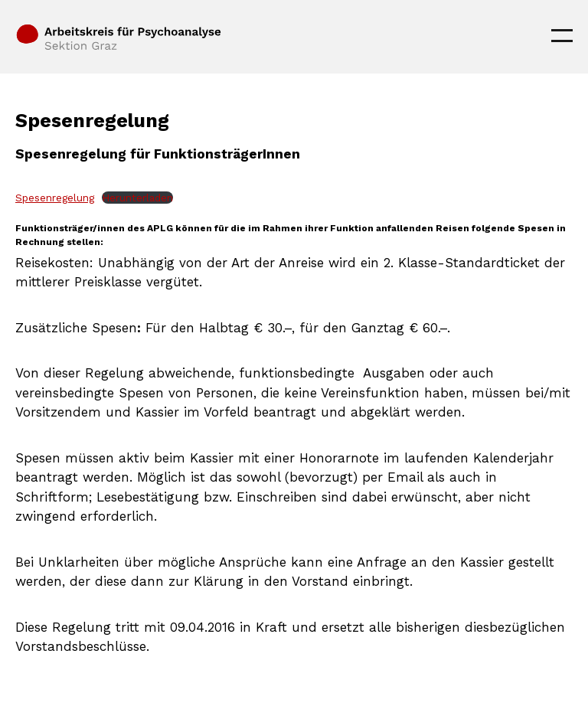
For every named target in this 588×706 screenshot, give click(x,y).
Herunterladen (137, 198)
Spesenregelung (55, 198)
